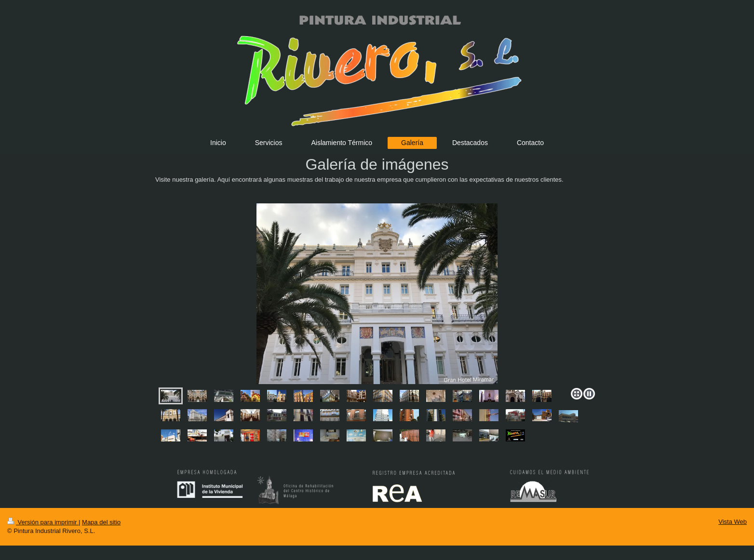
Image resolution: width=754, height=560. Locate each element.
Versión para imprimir (43, 522)
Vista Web (733, 522)
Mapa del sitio (101, 522)
